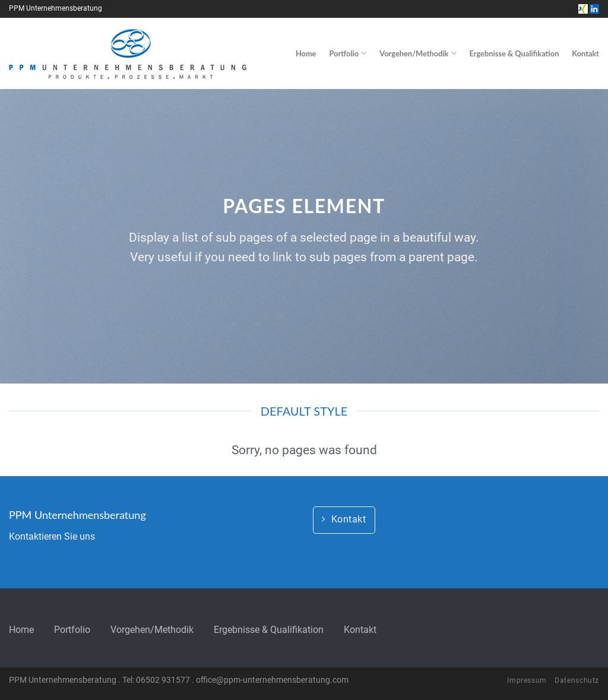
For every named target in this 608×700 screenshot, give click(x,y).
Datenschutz (577, 680)
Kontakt (585, 53)
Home (306, 53)
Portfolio (348, 53)
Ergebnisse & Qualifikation (514, 53)
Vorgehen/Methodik (418, 53)
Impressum (527, 680)
